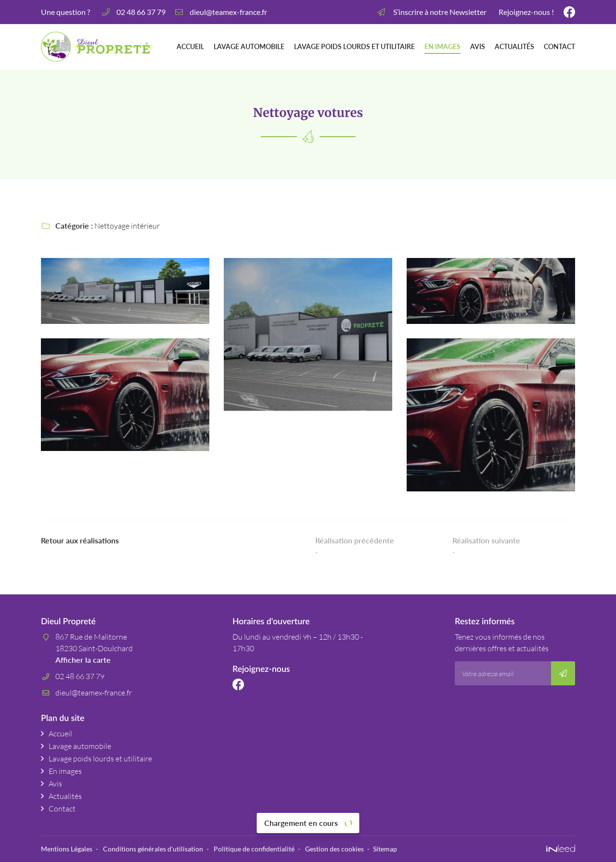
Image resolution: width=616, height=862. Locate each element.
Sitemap (385, 849)
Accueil (190, 47)
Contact (559, 47)
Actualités (514, 47)
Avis (478, 47)
